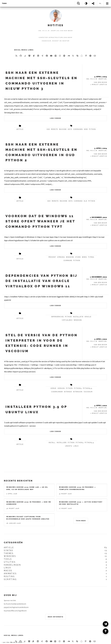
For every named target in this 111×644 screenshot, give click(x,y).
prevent (52, 257)
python (92, 129)
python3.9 (88, 388)
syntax (9, 550)
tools (8, 559)
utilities (10, 562)
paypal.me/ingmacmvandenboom (16, 607)
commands (78, 129)
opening (61, 257)
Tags (4, 3)
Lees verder (55, 118)
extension (78, 392)
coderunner (57, 392)
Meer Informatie (56, 617)
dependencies (58, 317)
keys (70, 129)
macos (8, 571)
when (84, 257)
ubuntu (69, 446)
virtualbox (67, 320)
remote (54, 129)
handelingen (12, 565)
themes (9, 553)
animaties (10, 573)
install (52, 443)
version (61, 388)
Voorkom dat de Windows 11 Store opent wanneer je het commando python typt (40, 221)
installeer (62, 443)
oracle (88, 317)
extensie (68, 392)
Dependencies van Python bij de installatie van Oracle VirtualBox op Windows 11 (41, 281)
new (86, 129)
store (78, 257)
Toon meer (81, 521)
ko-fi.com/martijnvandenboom (15, 604)
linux (76, 446)
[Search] (79, 3)
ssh (48, 129)
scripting (10, 579)
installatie (78, 317)
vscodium (88, 392)
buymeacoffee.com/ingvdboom (15, 611)
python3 (78, 388)
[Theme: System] (86, 3)
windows (70, 257)
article (20, 129)
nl (100, 3)
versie (53, 388)
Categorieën (13, 543)
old (85, 201)
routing (9, 576)
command (78, 201)
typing (91, 257)
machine (63, 129)
